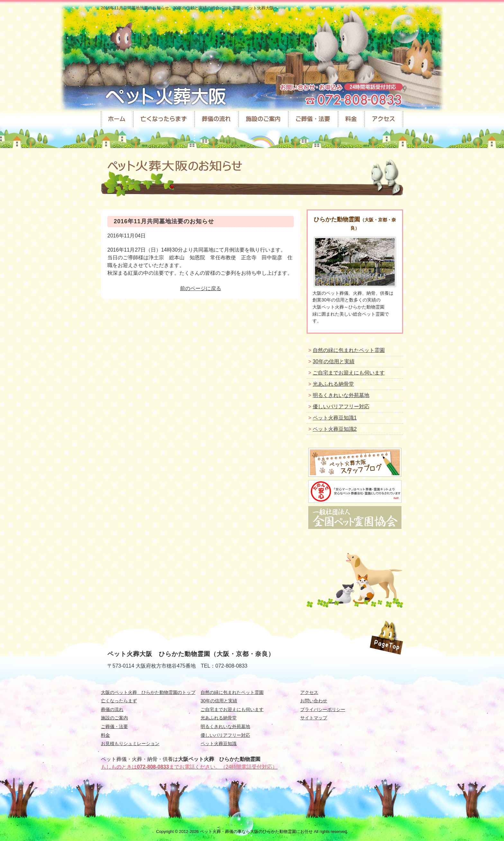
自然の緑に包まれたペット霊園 (349, 350)
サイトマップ (314, 718)
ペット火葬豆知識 (219, 744)
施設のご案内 (114, 718)
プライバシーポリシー (323, 709)
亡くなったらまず (119, 701)
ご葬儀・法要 (114, 726)
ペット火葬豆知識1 (335, 418)
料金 (105, 735)
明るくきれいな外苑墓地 (341, 395)
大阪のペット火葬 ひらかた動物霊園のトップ (148, 692)
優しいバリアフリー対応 (341, 407)
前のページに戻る (201, 288)
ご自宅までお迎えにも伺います (349, 373)
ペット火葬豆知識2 (335, 429)
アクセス (309, 692)
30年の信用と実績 (334, 361)
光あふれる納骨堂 (333, 384)
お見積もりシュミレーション (130, 744)
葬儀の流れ (112, 709)
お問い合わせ (314, 701)
